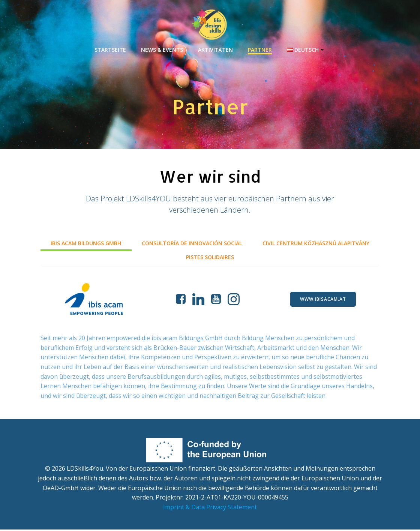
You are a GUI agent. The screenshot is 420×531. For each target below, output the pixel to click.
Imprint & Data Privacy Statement (210, 508)
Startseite (110, 49)
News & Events (162, 49)
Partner (260, 49)
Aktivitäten (215, 49)
